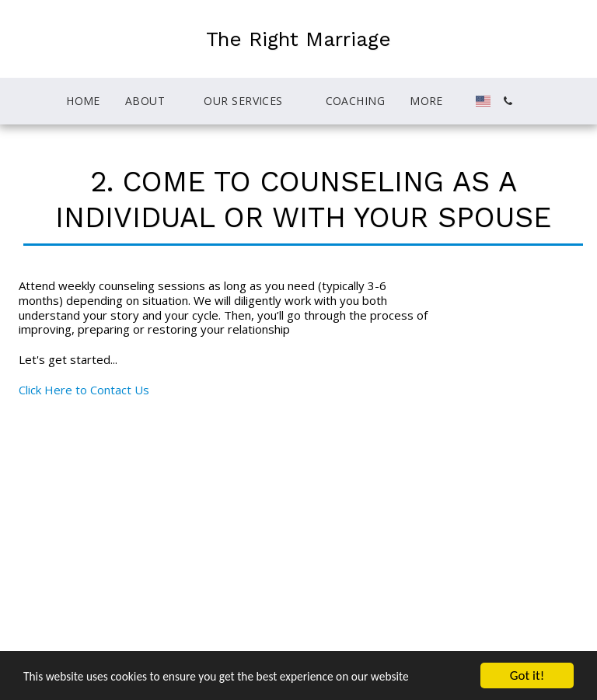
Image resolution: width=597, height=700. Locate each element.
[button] (115, 101)
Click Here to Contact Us (84, 390)
